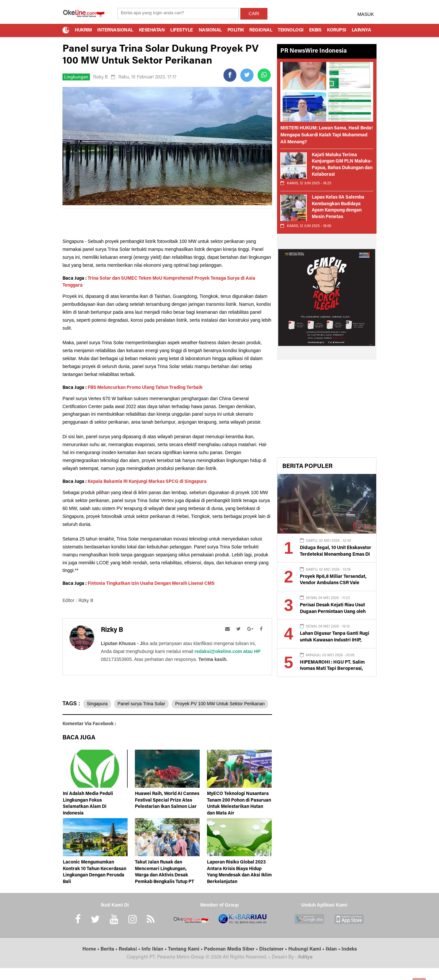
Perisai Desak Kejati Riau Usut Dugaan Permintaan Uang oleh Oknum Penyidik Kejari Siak (332, 612)
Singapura (98, 704)
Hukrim (83, 30)
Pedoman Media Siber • (232, 961)
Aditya (305, 969)
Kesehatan (152, 30)
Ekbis (315, 30)
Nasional (210, 30)
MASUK (366, 14)
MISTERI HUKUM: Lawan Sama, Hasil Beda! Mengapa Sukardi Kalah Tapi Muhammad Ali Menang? (327, 135)
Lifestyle (182, 30)
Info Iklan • (155, 961)
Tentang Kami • (186, 961)
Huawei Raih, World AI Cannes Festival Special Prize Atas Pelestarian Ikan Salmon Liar (167, 812)
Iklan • (334, 961)
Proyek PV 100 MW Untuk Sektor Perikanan (111, 717)
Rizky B (101, 77)
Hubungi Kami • (307, 961)
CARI (254, 14)
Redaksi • (130, 961)
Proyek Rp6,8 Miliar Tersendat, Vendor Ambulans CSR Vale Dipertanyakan (333, 583)
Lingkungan (76, 77)
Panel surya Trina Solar (143, 704)
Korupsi (337, 30)
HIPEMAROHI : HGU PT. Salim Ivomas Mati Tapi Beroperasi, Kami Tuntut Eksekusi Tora (332, 669)
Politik (236, 30)
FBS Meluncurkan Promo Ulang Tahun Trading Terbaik (145, 388)
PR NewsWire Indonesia (314, 51)
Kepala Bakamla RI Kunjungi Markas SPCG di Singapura (147, 482)
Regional (261, 30)
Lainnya (361, 30)
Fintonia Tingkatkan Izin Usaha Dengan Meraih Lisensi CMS (151, 584)
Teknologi (291, 30)
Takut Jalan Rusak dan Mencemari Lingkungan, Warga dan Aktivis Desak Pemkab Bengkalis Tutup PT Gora (164, 887)
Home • (91, 961)
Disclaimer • (274, 961)
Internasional (115, 30)
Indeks (349, 961)
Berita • (110, 961)
